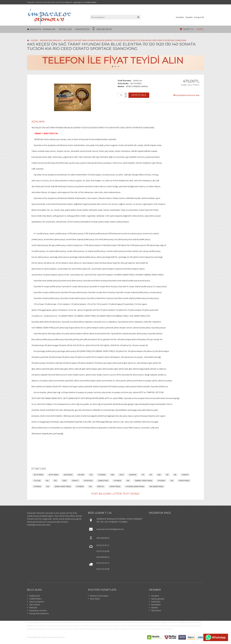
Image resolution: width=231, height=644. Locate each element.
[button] (126, 94)
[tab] (38, 122)
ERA (113, 475)
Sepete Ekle (139, 95)
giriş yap (77, 2)
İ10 (143, 475)
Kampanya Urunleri (38, 610)
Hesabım (180, 17)
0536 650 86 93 (104, 29)
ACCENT (35, 40)
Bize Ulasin (95, 599)
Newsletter (156, 605)
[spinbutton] (121, 95)
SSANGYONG (103, 480)
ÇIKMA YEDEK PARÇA (63, 486)
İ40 (175, 475)
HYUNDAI (117, 480)
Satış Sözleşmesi (37, 602)
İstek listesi (156, 610)
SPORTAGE (88, 480)
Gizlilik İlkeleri (35, 599)
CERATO (75, 480)
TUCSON (37, 480)
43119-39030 (38, 475)
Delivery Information (99, 596)
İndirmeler (156, 602)
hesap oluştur (91, 2)
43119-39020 (53, 475)
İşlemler (155, 608)
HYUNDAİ (102, 475)
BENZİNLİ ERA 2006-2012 (51, 40)
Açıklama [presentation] (38, 122)
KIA (47, 480)
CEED (64, 480)
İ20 (151, 475)
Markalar (49, 29)
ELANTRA (133, 475)
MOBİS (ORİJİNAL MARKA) (137, 86)
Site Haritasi (35, 605)
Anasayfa (36, 29)
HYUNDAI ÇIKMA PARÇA (135, 486)
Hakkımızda (82, 29)
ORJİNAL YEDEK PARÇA (143, 480)
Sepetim (189, 17)
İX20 (159, 475)
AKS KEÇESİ (68, 475)
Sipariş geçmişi (158, 599)
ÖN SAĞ (81, 475)
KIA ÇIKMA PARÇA (156, 486)
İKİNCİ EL (101, 486)
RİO (55, 480)
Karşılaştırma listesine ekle (188, 95)
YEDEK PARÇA (184, 480)
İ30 (167, 475)
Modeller (65, 29)
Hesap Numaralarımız (39, 613)
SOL (91, 475)
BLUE (122, 475)
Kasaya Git (199, 17)
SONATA (185, 475)
